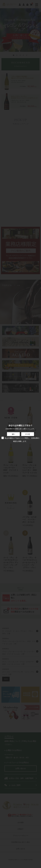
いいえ (28, 434)
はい (13, 434)
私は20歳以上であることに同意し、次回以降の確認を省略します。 (20, 439)
